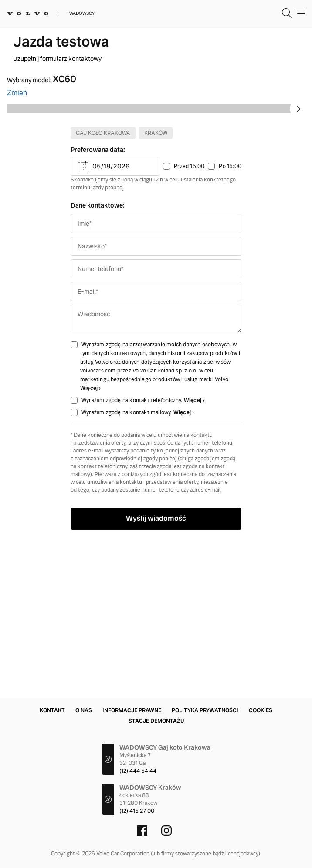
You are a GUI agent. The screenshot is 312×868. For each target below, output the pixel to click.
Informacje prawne (132, 710)
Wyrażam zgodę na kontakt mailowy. (127, 571)
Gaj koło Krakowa (103, 292)
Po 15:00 (230, 325)
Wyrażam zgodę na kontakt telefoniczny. (133, 559)
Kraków (156, 292)
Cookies (261, 710)
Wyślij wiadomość (156, 677)
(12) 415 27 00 (137, 811)
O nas (84, 710)
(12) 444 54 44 (138, 771)
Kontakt (52, 710)
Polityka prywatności (205, 710)
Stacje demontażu (156, 721)
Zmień (17, 93)
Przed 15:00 (189, 325)
